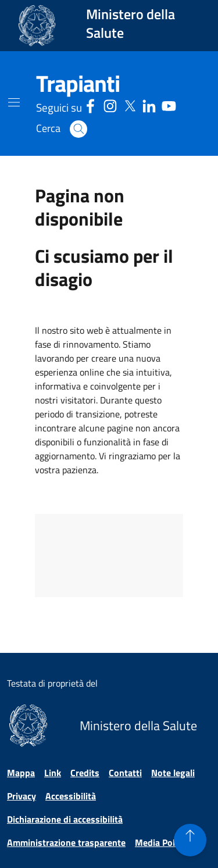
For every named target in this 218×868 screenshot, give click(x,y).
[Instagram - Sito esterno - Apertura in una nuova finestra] (110, 104)
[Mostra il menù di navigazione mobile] (14, 102)
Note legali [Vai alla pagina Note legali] (173, 773)
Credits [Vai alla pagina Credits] (85, 773)
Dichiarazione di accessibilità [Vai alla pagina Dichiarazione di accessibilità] (65, 819)
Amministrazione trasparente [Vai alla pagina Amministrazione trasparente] (66, 842)
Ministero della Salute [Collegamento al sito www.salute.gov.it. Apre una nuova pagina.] (131, 23)
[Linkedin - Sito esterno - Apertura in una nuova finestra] (149, 104)
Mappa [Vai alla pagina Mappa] (21, 773)
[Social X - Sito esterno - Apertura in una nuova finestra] (130, 104)
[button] (78, 129)
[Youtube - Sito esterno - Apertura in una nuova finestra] (169, 104)
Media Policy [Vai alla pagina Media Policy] (160, 842)
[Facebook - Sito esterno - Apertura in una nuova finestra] (90, 104)
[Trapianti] (78, 84)
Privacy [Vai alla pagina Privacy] (22, 796)
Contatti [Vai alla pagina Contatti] (125, 773)
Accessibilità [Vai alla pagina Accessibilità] (71, 796)
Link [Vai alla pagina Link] (53, 773)
